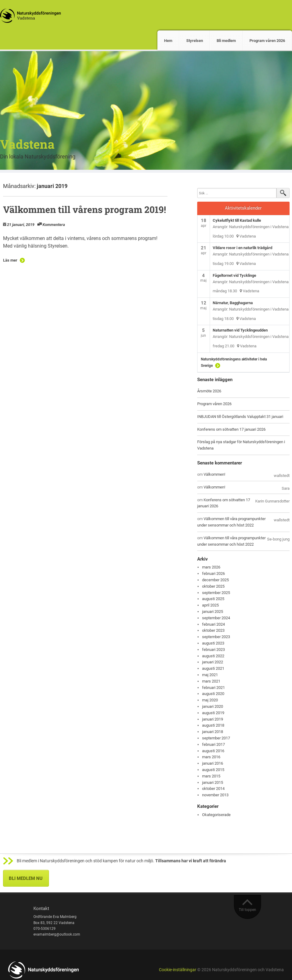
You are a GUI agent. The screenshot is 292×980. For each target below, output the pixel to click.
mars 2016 (211, 757)
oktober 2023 (213, 630)
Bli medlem (226, 41)
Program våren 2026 (267, 41)
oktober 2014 (213, 789)
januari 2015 (213, 782)
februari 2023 (213, 650)
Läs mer (10, 260)
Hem (168, 41)
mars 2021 (211, 681)
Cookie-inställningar (178, 970)
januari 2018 (213, 732)
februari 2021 (213, 688)
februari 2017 (213, 744)
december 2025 (215, 580)
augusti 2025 (213, 599)
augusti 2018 (213, 725)
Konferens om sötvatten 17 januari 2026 (231, 429)
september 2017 (216, 738)
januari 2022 (213, 662)
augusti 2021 (213, 668)
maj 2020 (210, 700)
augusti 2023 (213, 643)
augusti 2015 (213, 770)
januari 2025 (213, 612)
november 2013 (215, 795)
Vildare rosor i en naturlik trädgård (242, 248)
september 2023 (216, 637)
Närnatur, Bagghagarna (233, 303)
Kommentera (54, 225)
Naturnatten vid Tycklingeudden (240, 330)
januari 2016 (213, 763)
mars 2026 (211, 567)
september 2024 (216, 618)
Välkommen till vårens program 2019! (84, 209)
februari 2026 (213, 573)
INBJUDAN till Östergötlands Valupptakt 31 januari (240, 417)
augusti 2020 (213, 694)
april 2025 (210, 605)
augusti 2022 (213, 656)
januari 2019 (213, 719)
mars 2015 (211, 776)
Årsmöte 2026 (209, 391)
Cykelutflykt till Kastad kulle (237, 220)
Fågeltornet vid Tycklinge (234, 275)
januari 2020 (213, 706)
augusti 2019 (213, 713)
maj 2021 (210, 675)
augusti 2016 (213, 751)
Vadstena (27, 144)
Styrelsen (195, 41)
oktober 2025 (213, 586)
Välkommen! (214, 474)
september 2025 (216, 593)
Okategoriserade (216, 815)
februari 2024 (213, 624)
